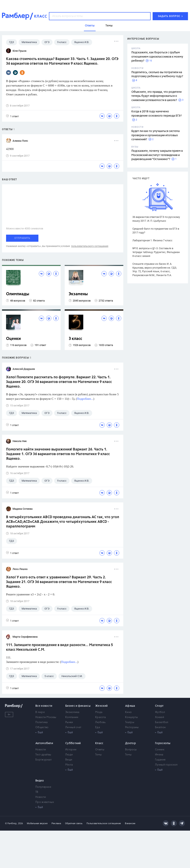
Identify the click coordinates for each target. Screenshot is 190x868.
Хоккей (160, 717)
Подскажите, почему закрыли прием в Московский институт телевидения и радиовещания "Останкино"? (157, 155)
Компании (72, 717)
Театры (130, 722)
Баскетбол (162, 722)
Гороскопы (163, 743)
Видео (40, 781)
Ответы (100, 750)
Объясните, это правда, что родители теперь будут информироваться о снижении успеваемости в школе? (156, 96)
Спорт (159, 706)
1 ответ (12, 116)
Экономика (72, 712)
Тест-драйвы (43, 755)
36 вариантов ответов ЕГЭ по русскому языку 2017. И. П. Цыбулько (156, 219)
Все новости (44, 706)
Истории (71, 750)
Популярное (43, 787)
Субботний (73, 743)
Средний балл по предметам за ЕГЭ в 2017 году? (156, 231)
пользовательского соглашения (90, 246)
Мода (99, 712)
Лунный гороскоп (166, 765)
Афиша (130, 706)
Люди (69, 755)
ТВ (37, 792)
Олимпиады (18, 294)
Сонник (160, 750)
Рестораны (132, 727)
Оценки (13, 339)
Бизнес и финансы (78, 706)
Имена (159, 755)
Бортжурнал (43, 760)
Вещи (69, 760)
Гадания (160, 760)
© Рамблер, (11, 823)
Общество (42, 727)
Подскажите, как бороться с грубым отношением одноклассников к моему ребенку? (157, 57)
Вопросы (131, 750)
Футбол (160, 712)
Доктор (130, 743)
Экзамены (78, 294)
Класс (99, 743)
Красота (100, 717)
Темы (98, 755)
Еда (98, 727)
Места (69, 765)
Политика (41, 722)
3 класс (75, 339)
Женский (101, 706)
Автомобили (44, 743)
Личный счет (73, 727)
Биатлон (160, 727)
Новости (41, 750)
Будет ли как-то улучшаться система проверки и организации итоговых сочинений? (156, 135)
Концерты (131, 717)
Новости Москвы (46, 717)
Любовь (100, 722)
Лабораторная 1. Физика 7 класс (152, 240)
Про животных (45, 802)
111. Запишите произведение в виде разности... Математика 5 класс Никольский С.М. (60, 647)
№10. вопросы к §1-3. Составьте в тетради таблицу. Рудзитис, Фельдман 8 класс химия (156, 252)
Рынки (69, 722)
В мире (40, 712)
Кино (128, 712)
